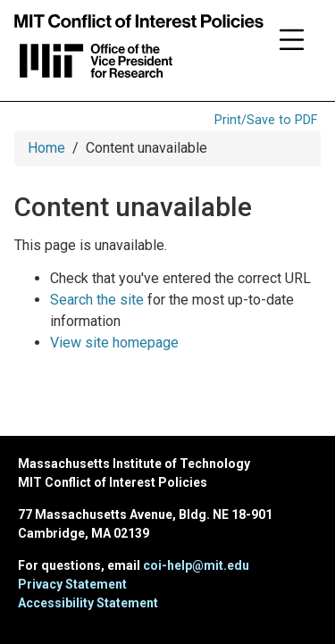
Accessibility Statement (88, 603)
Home (46, 148)
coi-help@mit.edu (196, 565)
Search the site (97, 300)
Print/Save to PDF (266, 120)
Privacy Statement (72, 584)
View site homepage (114, 343)
